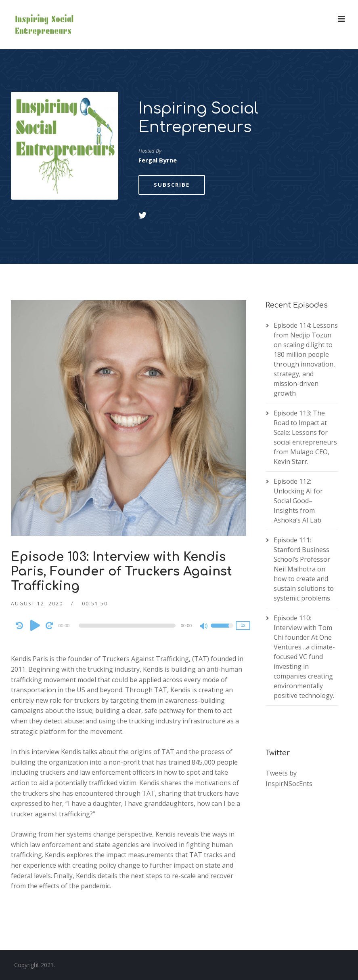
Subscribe (172, 185)
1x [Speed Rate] (243, 625)
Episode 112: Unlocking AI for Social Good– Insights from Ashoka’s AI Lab (298, 501)
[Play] (35, 625)
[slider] (127, 626)
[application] (129, 626)
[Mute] (204, 627)
